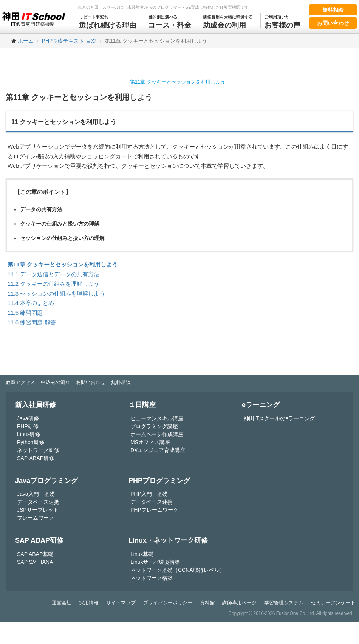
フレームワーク (36, 518)
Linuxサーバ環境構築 (155, 562)
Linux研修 (29, 434)
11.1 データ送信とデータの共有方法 (53, 274)
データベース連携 (38, 502)
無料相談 (333, 10)
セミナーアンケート (333, 603)
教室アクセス (20, 382)
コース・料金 (170, 21)
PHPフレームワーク (154, 510)
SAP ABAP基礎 (35, 554)
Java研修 (28, 418)
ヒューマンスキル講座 (157, 418)
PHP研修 (28, 426)
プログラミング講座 (154, 426)
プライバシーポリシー (168, 603)
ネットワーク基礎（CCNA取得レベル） (178, 570)
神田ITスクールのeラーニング (279, 418)
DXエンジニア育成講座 (158, 450)
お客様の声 (282, 21)
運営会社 (62, 603)
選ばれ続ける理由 (108, 21)
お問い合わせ (333, 23)
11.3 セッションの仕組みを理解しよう (56, 293)
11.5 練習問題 (25, 313)
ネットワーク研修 (38, 450)
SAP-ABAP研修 (36, 458)
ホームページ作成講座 (157, 434)
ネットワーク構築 (152, 578)
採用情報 (89, 603)
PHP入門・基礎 (149, 494)
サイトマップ (121, 603)
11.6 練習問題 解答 (32, 322)
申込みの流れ (56, 382)
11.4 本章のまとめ (31, 303)
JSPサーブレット (38, 510)
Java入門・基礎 (36, 494)
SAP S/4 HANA (35, 562)
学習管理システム (284, 603)
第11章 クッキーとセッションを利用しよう (178, 82)
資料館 (207, 603)
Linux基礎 (142, 554)
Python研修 (31, 442)
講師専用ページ (239, 603)
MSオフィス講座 (150, 442)
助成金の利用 (228, 21)
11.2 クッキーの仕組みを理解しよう (53, 284)
